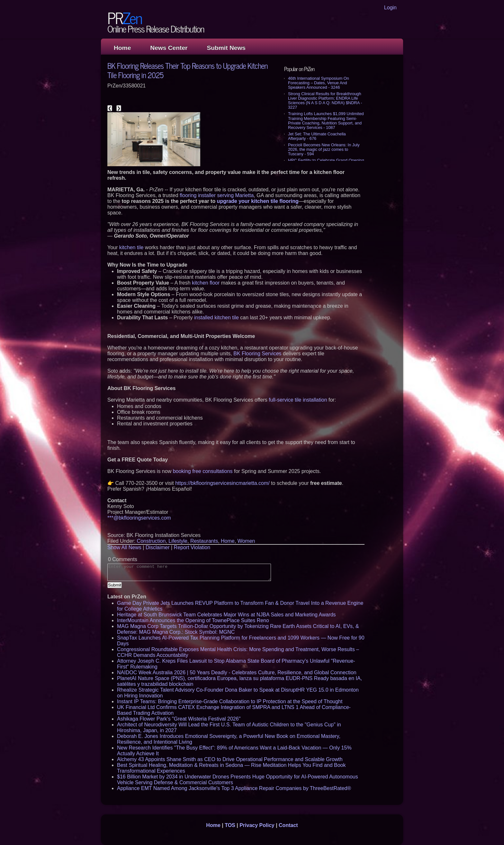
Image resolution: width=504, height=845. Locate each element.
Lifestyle (178, 541)
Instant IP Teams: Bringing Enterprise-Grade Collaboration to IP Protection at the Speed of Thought (230, 701)
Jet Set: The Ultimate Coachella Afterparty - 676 (317, 136)
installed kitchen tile (216, 318)
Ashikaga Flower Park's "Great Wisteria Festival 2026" (179, 719)
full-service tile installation (298, 400)
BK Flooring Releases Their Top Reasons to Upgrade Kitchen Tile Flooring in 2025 (188, 70)
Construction (151, 541)
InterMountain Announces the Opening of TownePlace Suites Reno (193, 620)
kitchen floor (206, 283)
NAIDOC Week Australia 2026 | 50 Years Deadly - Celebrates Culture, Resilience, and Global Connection (237, 672)
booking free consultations (203, 471)
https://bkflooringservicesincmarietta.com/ (222, 483)
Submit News (226, 48)
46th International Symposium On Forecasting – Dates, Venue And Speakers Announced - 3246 (319, 83)
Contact (288, 825)
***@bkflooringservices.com (139, 518)
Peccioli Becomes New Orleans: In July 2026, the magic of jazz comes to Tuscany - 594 (324, 149)
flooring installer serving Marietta (217, 195)
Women (246, 541)
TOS (230, 825)
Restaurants (204, 541)
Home (122, 48)
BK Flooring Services (257, 354)
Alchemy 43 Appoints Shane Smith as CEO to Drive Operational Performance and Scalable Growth (230, 759)
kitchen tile (131, 247)
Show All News (124, 547)
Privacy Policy (257, 825)
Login (390, 8)
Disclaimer (158, 547)
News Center (169, 48)
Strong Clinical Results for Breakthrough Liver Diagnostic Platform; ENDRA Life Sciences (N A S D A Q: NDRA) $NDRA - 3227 (325, 100)
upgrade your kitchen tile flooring (258, 201)
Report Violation (192, 547)
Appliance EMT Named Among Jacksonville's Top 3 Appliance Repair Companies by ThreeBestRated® (234, 788)
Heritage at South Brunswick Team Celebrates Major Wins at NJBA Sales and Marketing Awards (226, 615)
